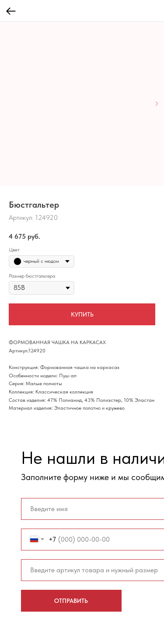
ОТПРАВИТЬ (71, 601)
